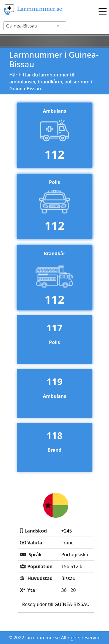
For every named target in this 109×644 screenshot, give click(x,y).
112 (54, 154)
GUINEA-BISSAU (72, 604)
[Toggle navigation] (101, 10)
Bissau (68, 578)
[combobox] (35, 26)
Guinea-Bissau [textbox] (22, 26)
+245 (67, 531)
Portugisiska (75, 555)
